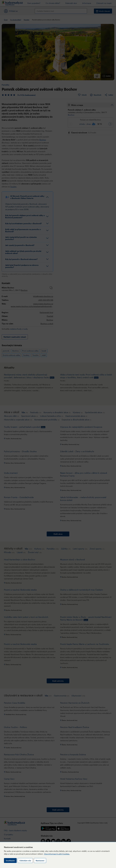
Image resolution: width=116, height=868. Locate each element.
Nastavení (40, 861)
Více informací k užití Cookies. (57, 854)
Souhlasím (10, 861)
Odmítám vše (25, 861)
